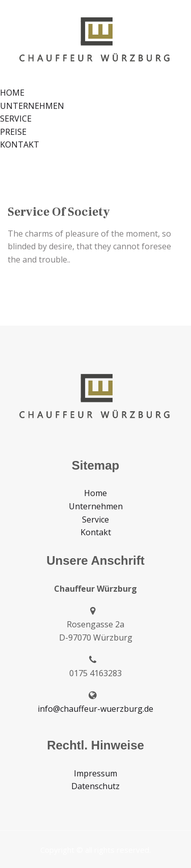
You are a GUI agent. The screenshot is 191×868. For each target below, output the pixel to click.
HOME (12, 93)
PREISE (13, 132)
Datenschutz (95, 786)
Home (95, 493)
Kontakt (96, 532)
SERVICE (16, 119)
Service (95, 519)
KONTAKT (20, 144)
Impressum (95, 773)
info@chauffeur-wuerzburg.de (95, 709)
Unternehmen (96, 506)
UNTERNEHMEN (32, 106)
